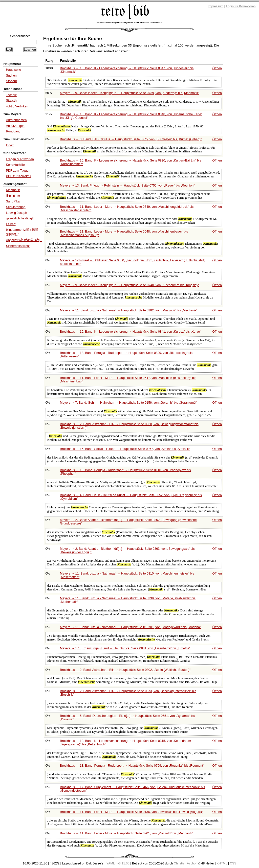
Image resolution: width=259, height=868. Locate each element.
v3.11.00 (123, 863)
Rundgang (13, 131)
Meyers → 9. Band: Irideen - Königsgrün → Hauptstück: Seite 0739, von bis (129, 93)
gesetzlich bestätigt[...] (21, 218)
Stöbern (11, 81)
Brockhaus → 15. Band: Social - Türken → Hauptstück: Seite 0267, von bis (125, 449)
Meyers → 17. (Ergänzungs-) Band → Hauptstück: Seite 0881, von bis (125, 648)
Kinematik (13, 190)
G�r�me (13, 196)
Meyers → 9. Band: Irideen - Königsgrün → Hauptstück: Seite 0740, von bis (129, 285)
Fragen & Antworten (20, 159)
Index (10, 145)
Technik (11, 95)
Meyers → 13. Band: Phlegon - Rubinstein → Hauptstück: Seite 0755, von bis (127, 186)
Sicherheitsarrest (18, 246)
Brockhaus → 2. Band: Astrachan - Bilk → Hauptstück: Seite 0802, (125, 670)
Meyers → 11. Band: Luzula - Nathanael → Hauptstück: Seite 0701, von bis (130, 627)
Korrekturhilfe (15, 165)
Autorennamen (16, 120)
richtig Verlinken (17, 106)
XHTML (222, 863)
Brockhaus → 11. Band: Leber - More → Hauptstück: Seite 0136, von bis (131, 812)
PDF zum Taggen (18, 171)
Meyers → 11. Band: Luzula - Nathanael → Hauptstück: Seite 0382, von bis (129, 310)
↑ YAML (109, 863)
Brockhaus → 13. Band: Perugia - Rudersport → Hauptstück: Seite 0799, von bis (132, 766)
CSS (233, 863)
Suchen (11, 76)
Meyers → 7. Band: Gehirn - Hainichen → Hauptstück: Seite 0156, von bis (129, 403)
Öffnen (217, 68)
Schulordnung (16, 207)
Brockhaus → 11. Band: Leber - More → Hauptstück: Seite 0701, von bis (126, 833)
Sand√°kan (14, 201)
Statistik (11, 101)
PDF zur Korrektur (19, 176)
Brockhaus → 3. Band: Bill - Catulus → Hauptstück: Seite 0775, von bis (131, 139)
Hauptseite (13, 70)
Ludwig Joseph (16, 213)
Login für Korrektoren (241, 6)
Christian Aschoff (186, 863)
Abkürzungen (15, 126)
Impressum (216, 6)
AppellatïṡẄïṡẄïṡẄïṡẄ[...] (24, 240)
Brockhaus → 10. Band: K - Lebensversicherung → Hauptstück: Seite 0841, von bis (130, 332)
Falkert (11, 224)
